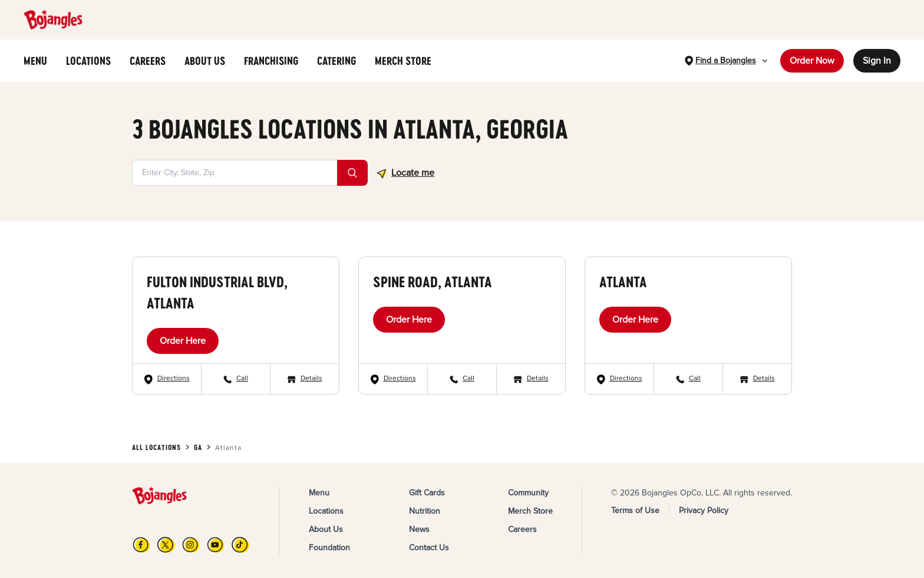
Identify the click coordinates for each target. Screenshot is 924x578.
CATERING (336, 61)
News (419, 529)
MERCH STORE (403, 61)
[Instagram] (191, 545)
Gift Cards (427, 493)
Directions (174, 378)
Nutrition (425, 511)
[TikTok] (240, 545)
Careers (522, 529)
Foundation (329, 548)
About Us (326, 529)
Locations (326, 511)
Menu (319, 493)
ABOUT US (205, 61)
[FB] (141, 545)
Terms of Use (635, 510)
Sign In (877, 61)
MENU (35, 61)
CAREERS (148, 61)
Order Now (812, 61)
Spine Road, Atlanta (433, 282)
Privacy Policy (704, 510)
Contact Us (429, 548)
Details (311, 378)
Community (528, 493)
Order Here (183, 341)
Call (242, 378)
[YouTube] (216, 545)
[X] (166, 545)
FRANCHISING (271, 61)
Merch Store (530, 511)
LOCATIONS (88, 61)
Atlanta (623, 282)
